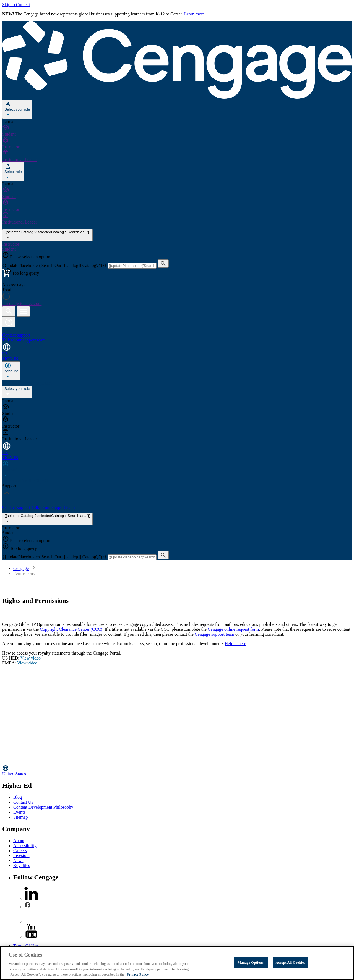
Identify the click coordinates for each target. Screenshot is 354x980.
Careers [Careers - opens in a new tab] (20, 851)
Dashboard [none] (12, 383)
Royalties (22, 865)
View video (31, 658)
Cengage (21, 568)
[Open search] (9, 311)
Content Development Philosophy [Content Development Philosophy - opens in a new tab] (43, 807)
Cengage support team (214, 634)
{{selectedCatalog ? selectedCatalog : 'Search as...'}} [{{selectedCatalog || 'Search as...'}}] (47, 235)
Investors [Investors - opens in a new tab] (21, 856)
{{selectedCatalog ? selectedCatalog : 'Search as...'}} (47, 519)
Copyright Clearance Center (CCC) (71, 629)
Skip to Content (16, 5)
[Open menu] (23, 311)
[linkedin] (31, 899)
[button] (9, 322)
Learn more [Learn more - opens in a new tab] (194, 14)
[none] (11, 371)
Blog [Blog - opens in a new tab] (18, 797)
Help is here (235, 644)
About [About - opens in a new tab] (19, 841)
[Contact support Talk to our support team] (177, 335)
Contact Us (23, 802)
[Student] (177, 130)
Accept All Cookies (291, 962)
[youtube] (31, 936)
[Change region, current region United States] (177, 770)
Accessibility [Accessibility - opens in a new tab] (25, 846)
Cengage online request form (233, 629)
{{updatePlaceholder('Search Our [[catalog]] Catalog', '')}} (55, 265)
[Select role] (13, 172)
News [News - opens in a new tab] (18, 861)
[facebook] (28, 907)
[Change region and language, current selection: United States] (177, 349)
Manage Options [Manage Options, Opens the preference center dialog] (251, 962)
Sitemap (20, 817)
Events (19, 812)
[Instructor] (177, 143)
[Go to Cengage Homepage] (177, 97)
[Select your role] (17, 109)
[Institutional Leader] (177, 156)
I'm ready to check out (22, 304)
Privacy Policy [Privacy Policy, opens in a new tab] (138, 974)
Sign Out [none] (44, 383)
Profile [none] (29, 383)
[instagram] (31, 922)
